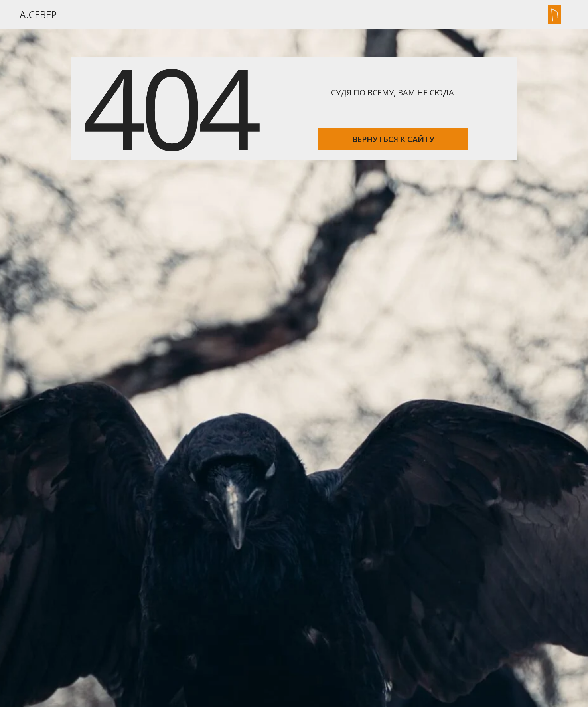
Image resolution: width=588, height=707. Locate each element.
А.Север (38, 15)
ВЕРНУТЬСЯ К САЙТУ (393, 139)
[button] (554, 15)
